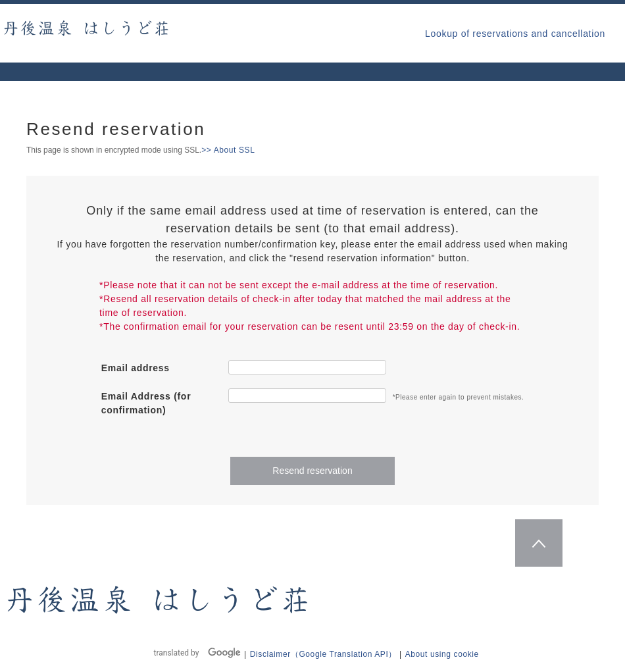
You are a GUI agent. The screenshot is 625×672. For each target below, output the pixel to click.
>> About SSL (228, 150)
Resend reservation (312, 471)
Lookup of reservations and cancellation (515, 34)
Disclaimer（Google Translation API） (323, 654)
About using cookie (442, 654)
